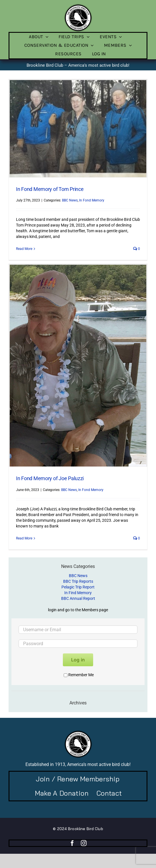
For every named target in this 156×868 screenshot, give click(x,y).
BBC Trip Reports (78, 581)
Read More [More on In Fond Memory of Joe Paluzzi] (24, 538)
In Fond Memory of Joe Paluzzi (50, 478)
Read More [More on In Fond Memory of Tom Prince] (24, 249)
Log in (78, 660)
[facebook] (72, 843)
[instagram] (84, 843)
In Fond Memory (92, 200)
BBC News (70, 200)
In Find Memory (78, 593)
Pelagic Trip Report (78, 587)
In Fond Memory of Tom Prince (50, 189)
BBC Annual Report (78, 598)
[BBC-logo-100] (78, 5)
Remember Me (79, 675)
